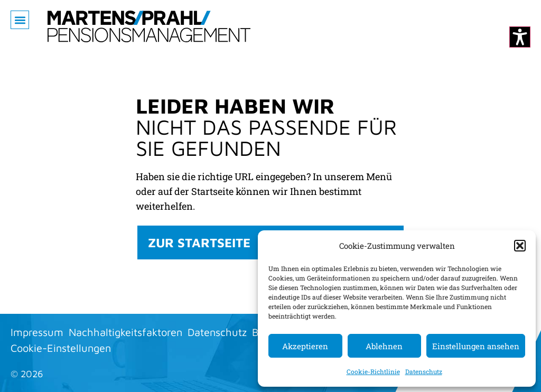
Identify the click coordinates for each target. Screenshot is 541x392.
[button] (520, 246)
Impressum (37, 332)
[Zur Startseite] (149, 26)
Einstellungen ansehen (476, 346)
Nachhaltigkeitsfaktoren (125, 332)
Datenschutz (424, 371)
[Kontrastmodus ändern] (520, 37)
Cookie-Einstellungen (61, 348)
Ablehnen (384, 346)
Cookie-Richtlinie (373, 371)
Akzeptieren (305, 346)
